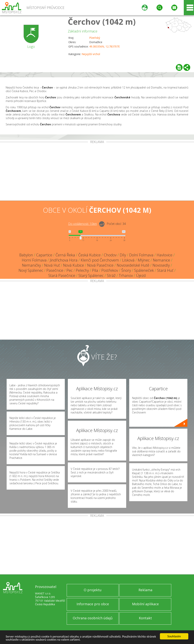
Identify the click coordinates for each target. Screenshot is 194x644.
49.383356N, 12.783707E (104, 46)
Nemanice (162, 260)
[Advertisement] (97, 172)
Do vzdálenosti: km (83, 224)
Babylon (26, 255)
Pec (70, 270)
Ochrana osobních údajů (93, 618)
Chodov (110, 255)
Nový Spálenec (31, 270)
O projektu (93, 590)
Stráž (111, 275)
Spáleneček (144, 270)
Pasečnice (55, 270)
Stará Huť (165, 270)
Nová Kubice (74, 265)
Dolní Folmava (141, 255)
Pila (95, 270)
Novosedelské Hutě (133, 265)
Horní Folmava (34, 260)
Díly (123, 255)
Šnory (126, 270)
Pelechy (82, 270)
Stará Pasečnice (62, 275)
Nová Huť (52, 265)
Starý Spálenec (91, 275)
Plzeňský (95, 38)
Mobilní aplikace (145, 604)
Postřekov (110, 270)
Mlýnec (144, 260)
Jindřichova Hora (64, 260)
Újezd (141, 275)
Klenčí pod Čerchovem (100, 260)
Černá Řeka (65, 255)
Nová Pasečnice (100, 265)
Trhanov (126, 275)
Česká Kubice (89, 255)
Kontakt (145, 618)
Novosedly (161, 265)
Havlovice (165, 255)
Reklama (145, 590)
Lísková (128, 260)
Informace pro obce (93, 604)
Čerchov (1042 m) (102, 22)
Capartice (44, 255)
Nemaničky (31, 265)
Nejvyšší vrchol (91, 54)
